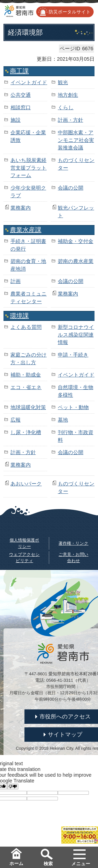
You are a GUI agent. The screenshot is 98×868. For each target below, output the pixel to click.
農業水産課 (26, 230)
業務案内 (21, 208)
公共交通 (21, 95)
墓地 (63, 420)
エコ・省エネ (26, 387)
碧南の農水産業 (76, 261)
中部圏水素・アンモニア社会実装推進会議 (76, 140)
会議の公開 (71, 188)
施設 (16, 120)
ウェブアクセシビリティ (24, 557)
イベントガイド (29, 82)
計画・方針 (70, 120)
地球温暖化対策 (28, 407)
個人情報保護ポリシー (24, 543)
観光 (63, 82)
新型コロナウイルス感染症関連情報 (76, 335)
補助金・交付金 (76, 241)
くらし (66, 107)
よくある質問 (26, 327)
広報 (16, 420)
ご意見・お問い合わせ (73, 557)
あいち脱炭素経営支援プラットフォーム (29, 168)
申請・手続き (73, 355)
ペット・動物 (73, 407)
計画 (16, 281)
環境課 (19, 316)
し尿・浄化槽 (26, 432)
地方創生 (68, 95)
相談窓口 (21, 107)
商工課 (19, 71)
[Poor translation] (13, 787)
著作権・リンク (73, 543)
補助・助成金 (26, 375)
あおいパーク (26, 484)
